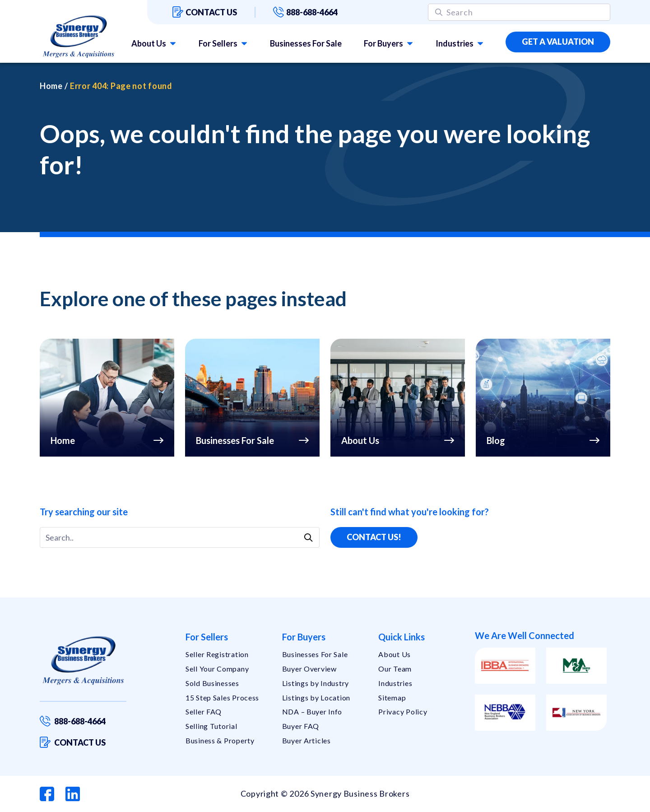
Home (51, 86)
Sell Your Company (217, 669)
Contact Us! (374, 537)
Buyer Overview (309, 669)
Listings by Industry (316, 683)
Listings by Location (316, 698)
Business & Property (220, 740)
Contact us (205, 12)
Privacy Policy (403, 712)
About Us (149, 43)
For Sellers (218, 43)
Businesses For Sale (306, 43)
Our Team (395, 669)
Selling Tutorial (211, 726)
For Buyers (383, 43)
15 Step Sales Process (222, 698)
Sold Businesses (212, 683)
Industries (455, 43)
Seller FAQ (204, 712)
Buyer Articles (306, 740)
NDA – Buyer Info (312, 712)
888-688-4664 (305, 12)
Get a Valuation (558, 42)
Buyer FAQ (301, 726)
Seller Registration (217, 654)
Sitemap (392, 698)
